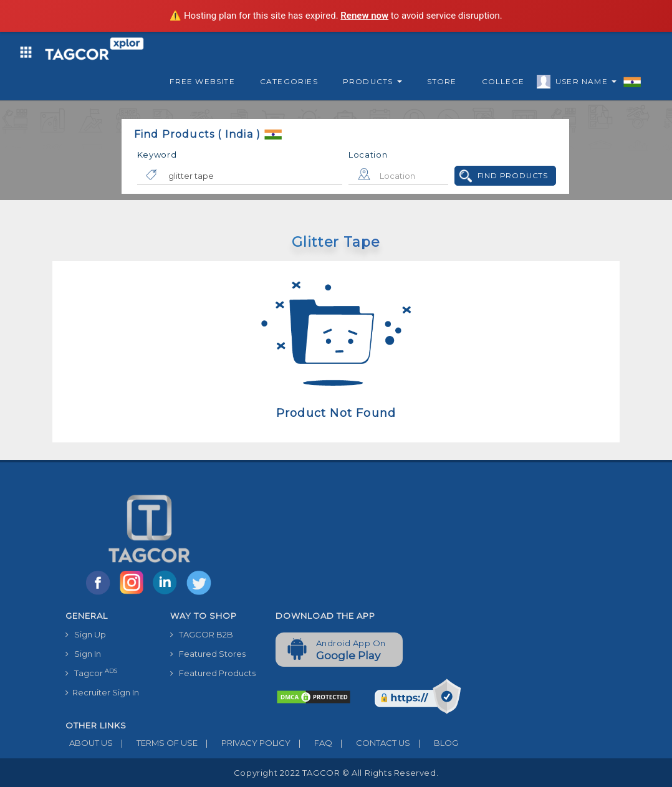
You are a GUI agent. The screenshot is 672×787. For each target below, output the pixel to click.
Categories (289, 81)
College (503, 81)
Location (368, 155)
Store (442, 81)
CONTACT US (371, 743)
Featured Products (213, 673)
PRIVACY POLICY (244, 743)
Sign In (83, 654)
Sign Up (86, 634)
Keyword (157, 155)
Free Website (202, 81)
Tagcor (91, 673)
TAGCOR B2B (202, 634)
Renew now (364, 16)
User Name (583, 83)
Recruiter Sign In (102, 692)
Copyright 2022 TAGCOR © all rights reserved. (336, 773)
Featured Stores (208, 654)
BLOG (434, 743)
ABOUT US (89, 743)
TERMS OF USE (155, 743)
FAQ (311, 743)
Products (372, 81)
